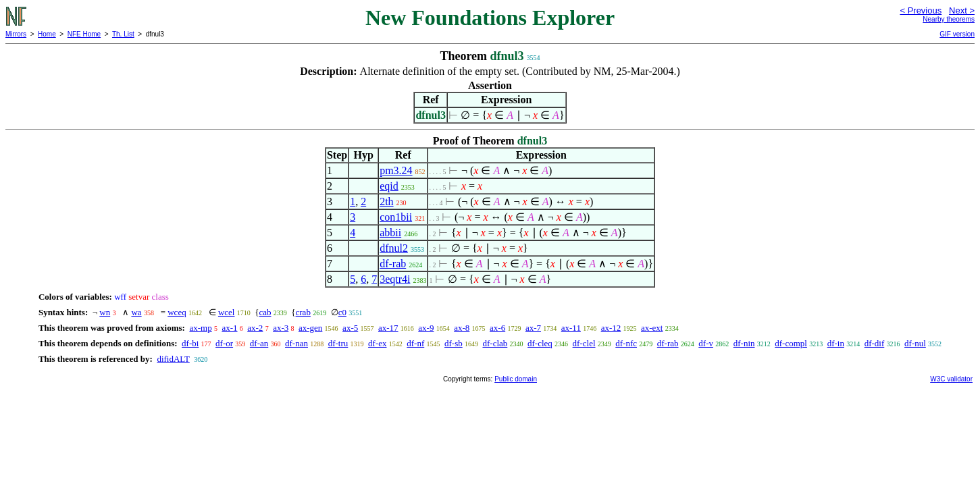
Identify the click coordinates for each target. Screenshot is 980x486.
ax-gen (310, 328)
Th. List (123, 34)
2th (386, 201)
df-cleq (540, 343)
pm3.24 (396, 170)
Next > (962, 10)
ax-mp (200, 328)
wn (105, 312)
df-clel (584, 343)
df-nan (296, 343)
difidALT (173, 359)
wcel (227, 312)
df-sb (454, 343)
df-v (706, 343)
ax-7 (533, 328)
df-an (259, 343)
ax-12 (611, 328)
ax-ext (652, 328)
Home (47, 34)
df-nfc (626, 343)
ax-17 (388, 328)
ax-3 (281, 328)
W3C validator (951, 379)
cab (265, 312)
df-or (224, 343)
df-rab (393, 264)
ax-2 (255, 328)
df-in (836, 343)
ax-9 (426, 328)
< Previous (921, 10)
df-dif (875, 343)
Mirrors (16, 34)
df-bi (190, 343)
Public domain (516, 379)
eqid (389, 186)
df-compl (791, 343)
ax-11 (571, 328)
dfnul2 (394, 248)
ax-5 (350, 328)
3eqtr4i (395, 279)
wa (136, 312)
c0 (342, 312)
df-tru (338, 343)
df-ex (377, 343)
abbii (390, 233)
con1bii (396, 217)
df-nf (415, 343)
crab (303, 312)
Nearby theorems (949, 19)
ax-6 (497, 328)
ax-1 (229, 328)
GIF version (957, 34)
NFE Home (84, 34)
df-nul (915, 343)
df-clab (495, 343)
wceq (177, 312)
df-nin (744, 343)
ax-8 (462, 328)
